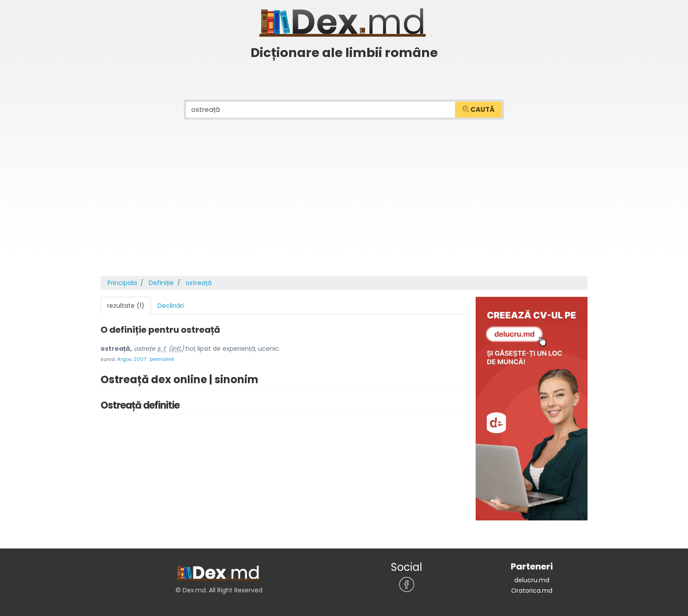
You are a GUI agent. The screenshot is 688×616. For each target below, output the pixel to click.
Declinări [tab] (171, 306)
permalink (162, 359)
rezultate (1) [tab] (126, 306)
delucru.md (532, 580)
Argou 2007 (132, 359)
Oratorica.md (532, 591)
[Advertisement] (344, 210)
